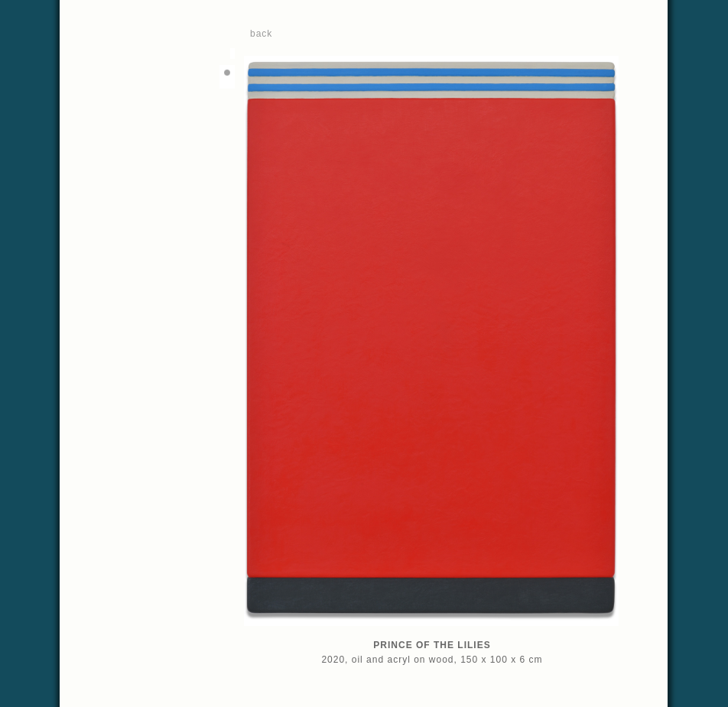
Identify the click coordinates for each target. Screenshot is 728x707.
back (261, 34)
